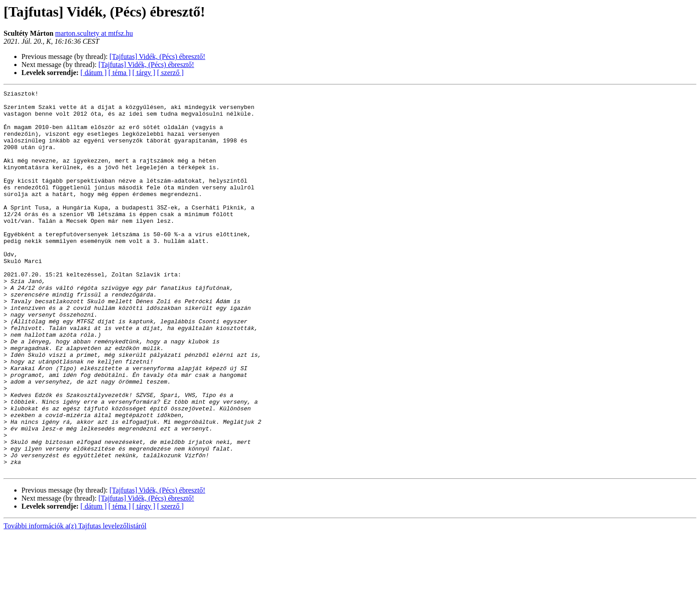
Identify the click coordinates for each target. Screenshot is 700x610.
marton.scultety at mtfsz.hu (94, 33)
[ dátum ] (94, 73)
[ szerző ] (171, 73)
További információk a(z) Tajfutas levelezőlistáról (75, 602)
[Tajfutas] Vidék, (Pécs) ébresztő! (157, 56)
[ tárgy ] (144, 73)
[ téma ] (120, 73)
